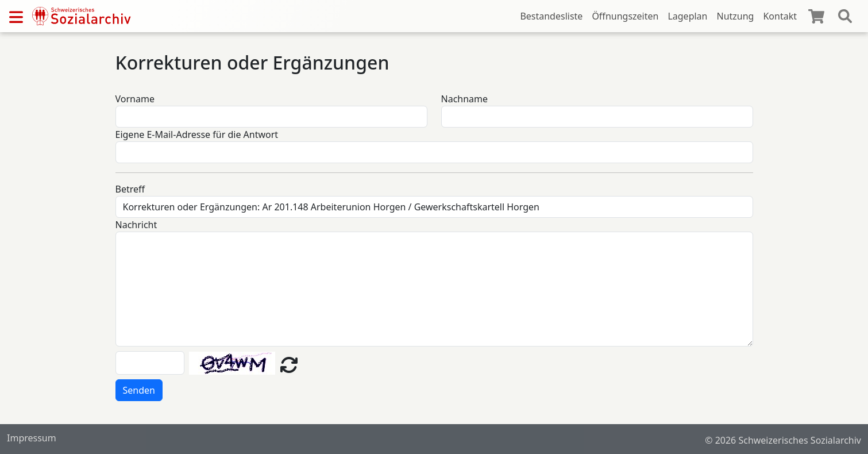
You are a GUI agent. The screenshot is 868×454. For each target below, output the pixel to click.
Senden (139, 390)
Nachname (465, 99)
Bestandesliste (551, 16)
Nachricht (136, 225)
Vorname (135, 99)
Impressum (32, 438)
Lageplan (687, 16)
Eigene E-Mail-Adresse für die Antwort (197, 134)
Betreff (130, 189)
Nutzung (735, 16)
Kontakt (780, 16)
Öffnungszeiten (625, 16)
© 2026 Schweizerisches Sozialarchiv (783, 440)
